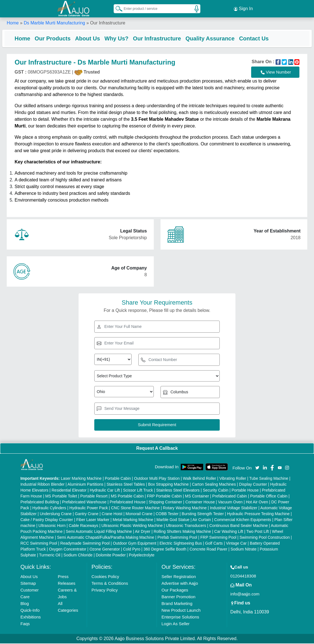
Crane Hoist (112, 514)
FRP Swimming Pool (218, 538)
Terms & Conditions (110, 584)
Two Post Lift (258, 532)
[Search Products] (116, 8)
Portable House (245, 491)
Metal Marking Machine (133, 520)
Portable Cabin (118, 479)
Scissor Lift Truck (138, 491)
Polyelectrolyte (142, 556)
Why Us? (121, 38)
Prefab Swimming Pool (177, 538)
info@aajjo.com (245, 594)
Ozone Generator (105, 550)
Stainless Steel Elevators (178, 491)
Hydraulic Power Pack (89, 508)
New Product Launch (181, 611)
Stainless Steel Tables (126, 485)
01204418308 (243, 576)
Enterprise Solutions (180, 617)
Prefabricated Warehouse (84, 503)
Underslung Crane (56, 514)
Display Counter (253, 485)
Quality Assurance (215, 38)
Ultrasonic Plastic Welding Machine (132, 526)
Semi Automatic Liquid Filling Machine (99, 532)
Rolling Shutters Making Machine (182, 532)
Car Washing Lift (229, 532)
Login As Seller (175, 624)
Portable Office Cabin (269, 497)
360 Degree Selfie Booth (165, 550)
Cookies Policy (105, 577)
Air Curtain (202, 520)
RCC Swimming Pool (39, 544)
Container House (200, 503)
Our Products (57, 38)
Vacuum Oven (230, 503)
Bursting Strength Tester (203, 514)
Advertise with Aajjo (180, 584)
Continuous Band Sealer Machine (239, 526)
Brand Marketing (177, 604)
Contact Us (258, 38)
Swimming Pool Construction (265, 538)
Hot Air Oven (257, 503)
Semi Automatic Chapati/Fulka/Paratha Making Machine (106, 538)
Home (13, 22)
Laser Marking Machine (81, 479)
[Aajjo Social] (257, 468)
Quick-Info (30, 611)
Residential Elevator (69, 491)
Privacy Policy (105, 591)
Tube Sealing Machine (269, 479)
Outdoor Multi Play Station (157, 479)
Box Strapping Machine (169, 485)
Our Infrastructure (161, 38)
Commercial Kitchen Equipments (243, 520)
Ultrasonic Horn (52, 526)
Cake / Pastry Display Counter (47, 520)
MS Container (197, 497)
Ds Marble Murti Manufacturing (54, 22)
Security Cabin (216, 491)
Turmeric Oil (50, 556)
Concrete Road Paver (208, 550)
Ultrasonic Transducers (186, 526)
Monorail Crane (139, 514)
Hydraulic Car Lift (105, 491)
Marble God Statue (173, 520)
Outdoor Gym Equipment (135, 544)
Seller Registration (179, 577)
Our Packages (175, 591)
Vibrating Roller (233, 479)
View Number (276, 73)
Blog (25, 604)
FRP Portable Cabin (164, 497)
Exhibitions (31, 617)
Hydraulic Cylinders (49, 508)
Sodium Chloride (78, 556)
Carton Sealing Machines (214, 485)
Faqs (25, 624)
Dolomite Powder (111, 556)
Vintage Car (236, 544)
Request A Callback (157, 449)
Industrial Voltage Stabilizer (234, 508)
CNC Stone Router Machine (136, 508)
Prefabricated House (128, 503)
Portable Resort (94, 497)
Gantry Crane (87, 514)
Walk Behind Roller (200, 479)
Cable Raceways (83, 526)
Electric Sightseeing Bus (181, 544)
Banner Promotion (178, 597)
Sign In (243, 8)
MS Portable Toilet (61, 497)
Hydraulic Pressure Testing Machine (258, 514)
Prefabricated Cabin (230, 497)
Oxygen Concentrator (67, 550)
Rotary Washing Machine (185, 508)
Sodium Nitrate (243, 550)
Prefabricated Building (40, 503)
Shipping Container (165, 503)
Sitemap (28, 584)
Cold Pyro (132, 550)
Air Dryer (143, 532)
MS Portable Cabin (127, 497)
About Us (92, 38)
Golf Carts (214, 544)
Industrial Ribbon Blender (43, 485)
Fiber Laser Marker (93, 520)
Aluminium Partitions (86, 485)
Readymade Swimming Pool (85, 544)
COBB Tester (167, 514)
